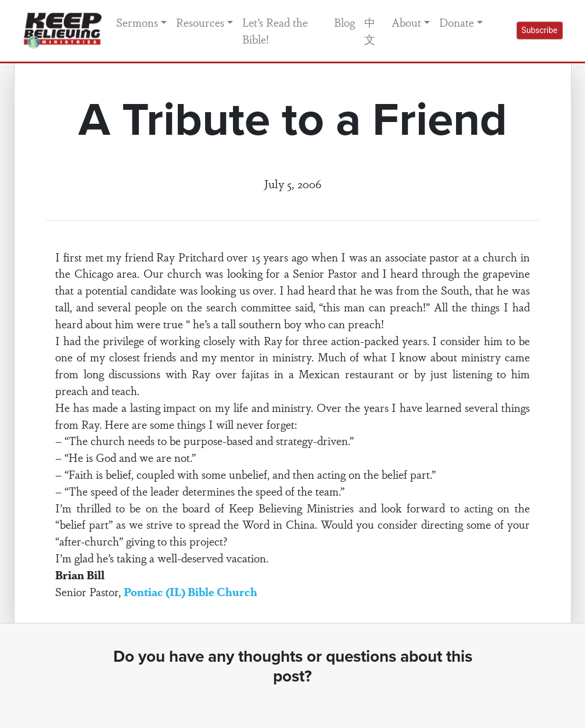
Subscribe (540, 30)
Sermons (137, 22)
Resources (200, 22)
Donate (457, 22)
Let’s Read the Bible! (275, 31)
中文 (370, 31)
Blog (344, 22)
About (406, 22)
